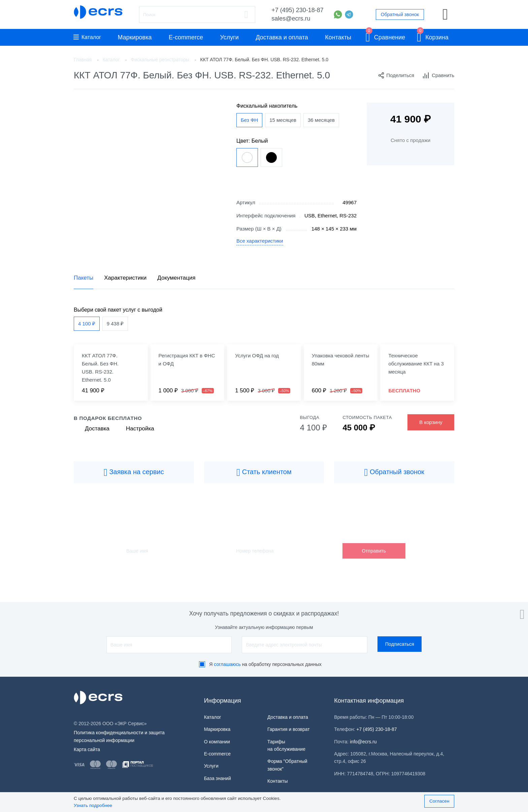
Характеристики (125, 278)
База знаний (218, 778)
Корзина (433, 36)
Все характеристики (260, 241)
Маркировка (135, 37)
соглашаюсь (227, 664)
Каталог (87, 37)
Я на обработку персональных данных (265, 664)
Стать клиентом (264, 472)
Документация (176, 278)
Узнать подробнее (93, 805)
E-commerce (186, 37)
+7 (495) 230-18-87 (298, 10)
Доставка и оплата (282, 37)
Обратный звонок (400, 14)
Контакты (338, 37)
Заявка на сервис (134, 472)
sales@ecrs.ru (291, 19)
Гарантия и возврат (289, 729)
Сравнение (386, 36)
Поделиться (396, 75)
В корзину (431, 422)
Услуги (229, 37)
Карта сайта (87, 749)
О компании (217, 742)
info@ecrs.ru (363, 742)
